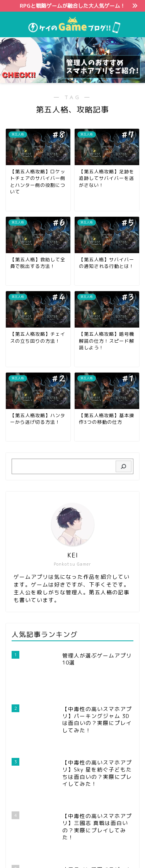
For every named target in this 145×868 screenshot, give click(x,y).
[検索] (124, 466)
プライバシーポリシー (57, 849)
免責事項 (101, 849)
